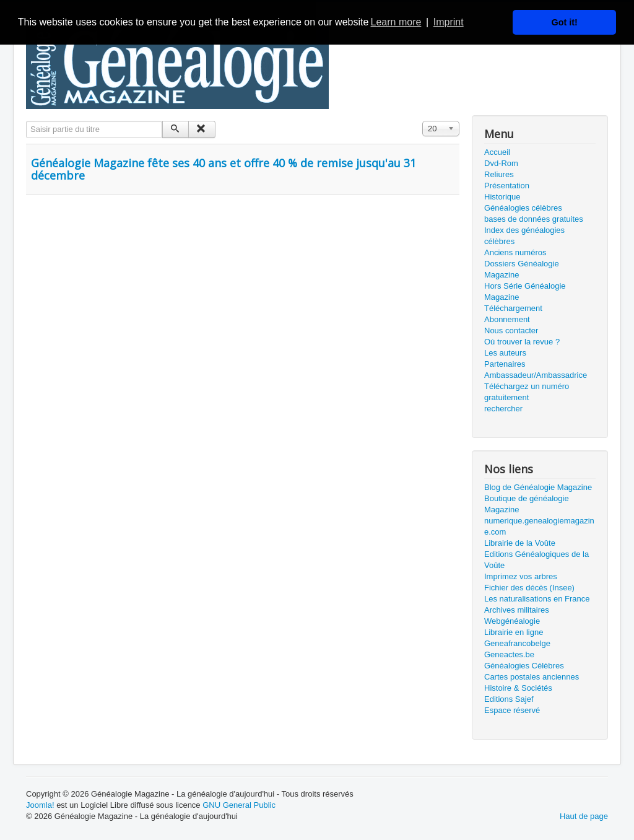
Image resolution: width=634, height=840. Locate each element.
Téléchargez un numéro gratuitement (527, 392)
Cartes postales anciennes (532, 677)
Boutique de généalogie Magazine (527, 504)
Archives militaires (517, 610)
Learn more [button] (396, 22)
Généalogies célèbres (523, 208)
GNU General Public (239, 805)
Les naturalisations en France (537, 599)
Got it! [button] (565, 22)
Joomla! (40, 805)
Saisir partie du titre (26, 121)
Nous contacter (511, 330)
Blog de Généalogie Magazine (538, 487)
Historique (502, 197)
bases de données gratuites (534, 219)
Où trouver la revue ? (522, 342)
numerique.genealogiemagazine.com (539, 526)
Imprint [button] (449, 22)
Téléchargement (513, 308)
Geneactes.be (509, 654)
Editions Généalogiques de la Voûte (536, 560)
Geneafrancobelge (517, 643)
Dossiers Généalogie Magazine (522, 269)
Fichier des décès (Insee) (529, 588)
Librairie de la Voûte (520, 543)
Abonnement (507, 319)
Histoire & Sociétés (518, 688)
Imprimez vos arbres (521, 576)
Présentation (507, 186)
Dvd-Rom (501, 163)
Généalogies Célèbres (524, 666)
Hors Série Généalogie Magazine (525, 291)
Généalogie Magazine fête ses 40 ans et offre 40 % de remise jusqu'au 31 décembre (224, 169)
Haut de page (584, 816)
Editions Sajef (509, 699)
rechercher (503, 409)
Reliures (499, 174)
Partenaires (505, 364)
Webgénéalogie (512, 621)
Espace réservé (512, 710)
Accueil (497, 152)
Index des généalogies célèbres (524, 236)
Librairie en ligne (514, 632)
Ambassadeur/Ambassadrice (536, 375)
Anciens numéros (515, 252)
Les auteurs (505, 353)
